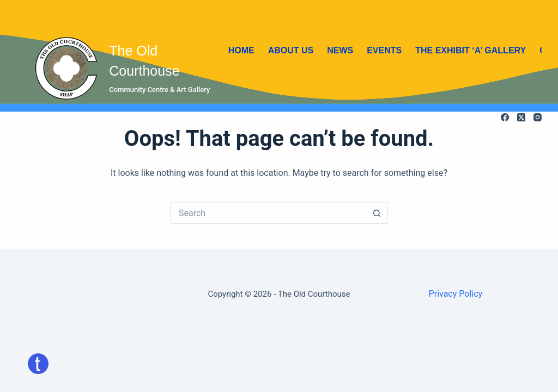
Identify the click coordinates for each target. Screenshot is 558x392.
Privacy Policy (456, 294)
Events (384, 50)
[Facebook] (505, 117)
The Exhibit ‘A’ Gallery (471, 50)
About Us (291, 50)
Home (241, 50)
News (340, 50)
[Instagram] (538, 117)
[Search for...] (268, 213)
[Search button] (377, 213)
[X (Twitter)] (521, 117)
